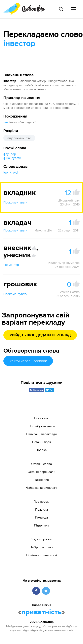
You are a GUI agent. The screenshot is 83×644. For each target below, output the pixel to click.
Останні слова (41, 464)
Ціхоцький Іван (69, 200)
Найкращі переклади (41, 434)
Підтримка (41, 525)
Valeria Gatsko (70, 292)
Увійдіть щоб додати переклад (40, 335)
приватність (41, 612)
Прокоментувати (15, 202)
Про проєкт (42, 501)
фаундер (10, 154)
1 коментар (11, 265)
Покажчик (41, 418)
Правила (41, 509)
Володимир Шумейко (64, 263)
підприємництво (19, 138)
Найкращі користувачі (41, 488)
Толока (42, 450)
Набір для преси (42, 547)
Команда (41, 517)
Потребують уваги (42, 426)
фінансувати (12, 158)
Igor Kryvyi (11, 172)
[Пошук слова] (61, 9)
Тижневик (42, 480)
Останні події (41, 442)
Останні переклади (41, 472)
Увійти (28, 361)
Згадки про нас (42, 539)
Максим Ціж (43, 230)
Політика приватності (42, 555)
